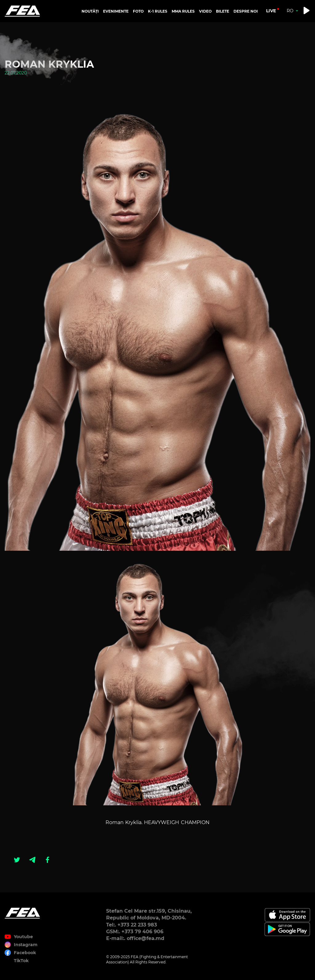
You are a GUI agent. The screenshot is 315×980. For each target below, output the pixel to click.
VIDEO (205, 11)
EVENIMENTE (116, 11)
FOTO (138, 11)
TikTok (21, 961)
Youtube (23, 937)
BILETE (223, 11)
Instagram (26, 945)
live (271, 11)
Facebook (25, 953)
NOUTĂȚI (90, 11)
